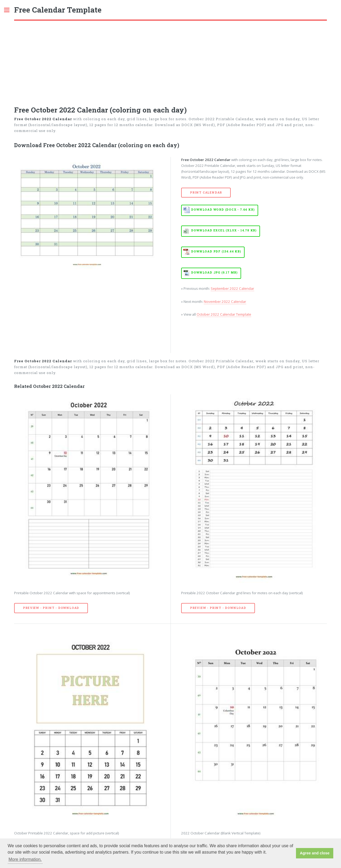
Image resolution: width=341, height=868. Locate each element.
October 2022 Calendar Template (224, 314)
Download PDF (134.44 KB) (216, 251)
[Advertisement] (170, 61)
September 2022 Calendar (232, 288)
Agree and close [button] (315, 853)
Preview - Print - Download (51, 608)
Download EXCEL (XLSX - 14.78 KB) (224, 230)
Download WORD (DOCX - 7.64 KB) (223, 210)
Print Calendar (206, 192)
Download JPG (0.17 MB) (214, 272)
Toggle (10, 10)
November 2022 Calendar (225, 302)
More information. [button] (25, 859)
